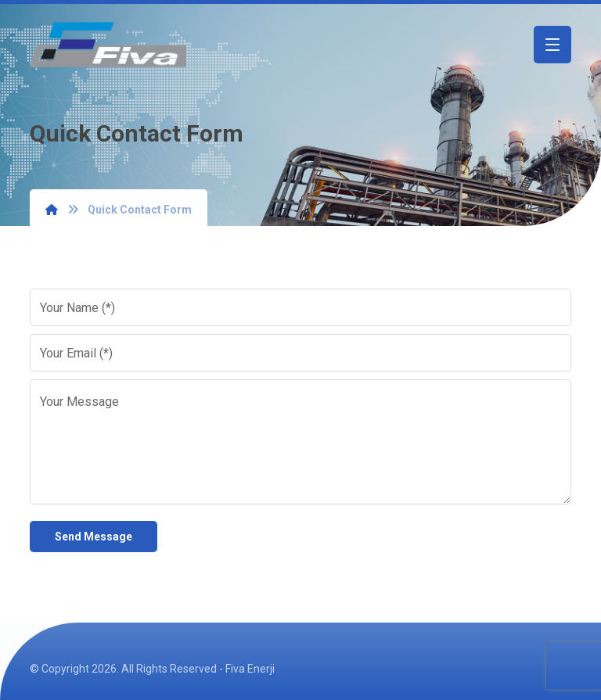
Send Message (94, 537)
